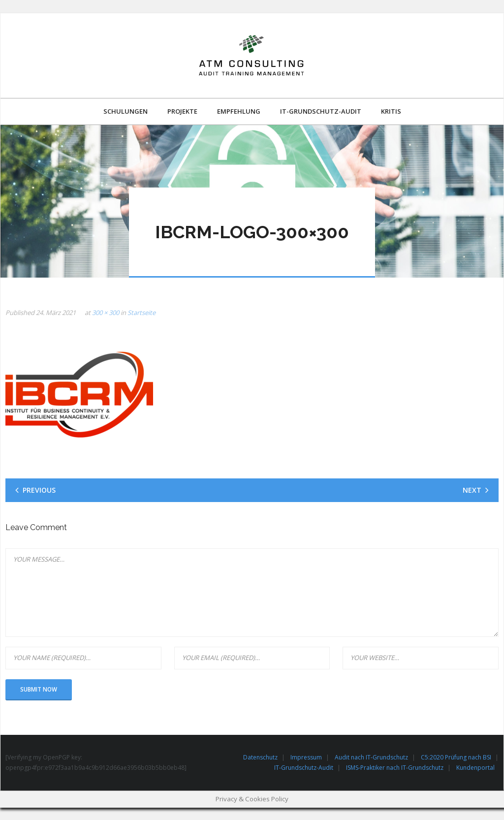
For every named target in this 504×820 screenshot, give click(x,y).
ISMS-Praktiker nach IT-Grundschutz (395, 768)
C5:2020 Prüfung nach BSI (456, 757)
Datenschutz (260, 757)
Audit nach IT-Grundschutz (371, 757)
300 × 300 (106, 313)
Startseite (142, 313)
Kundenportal (475, 768)
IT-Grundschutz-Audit (304, 768)
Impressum (306, 757)
